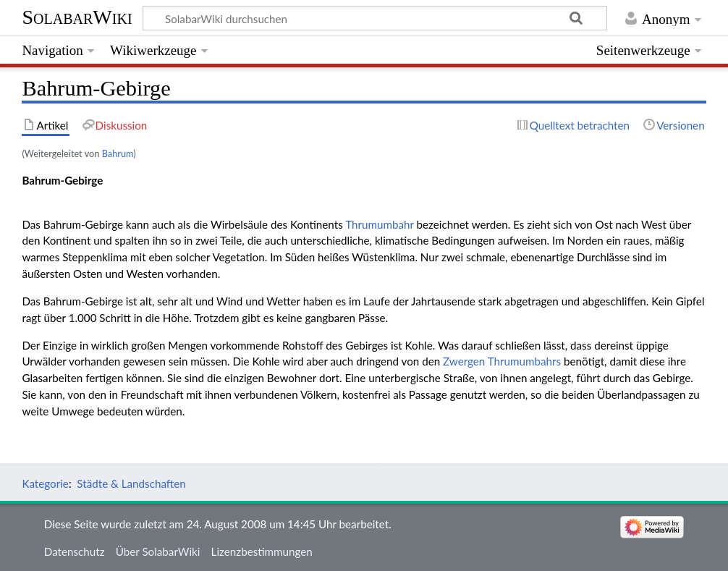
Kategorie (45, 483)
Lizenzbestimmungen (262, 551)
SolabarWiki (77, 17)
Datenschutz (75, 551)
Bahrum (118, 153)
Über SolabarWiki (158, 551)
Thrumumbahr (380, 224)
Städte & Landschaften (131, 483)
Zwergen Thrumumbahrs (502, 361)
